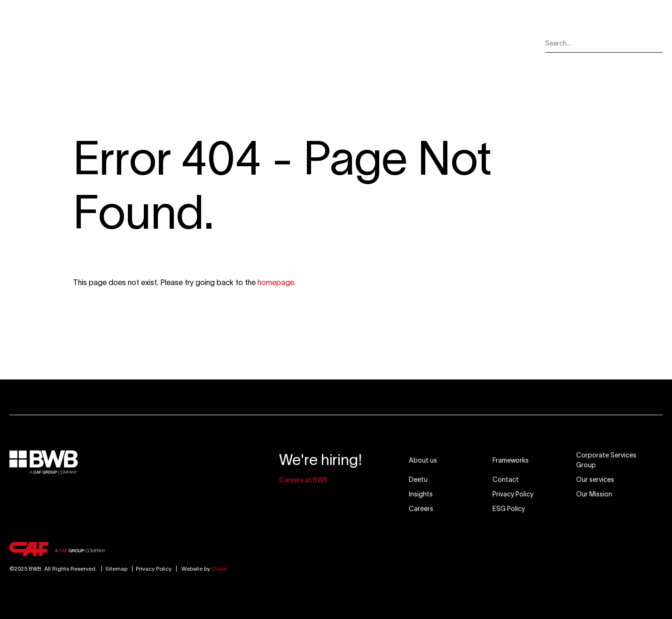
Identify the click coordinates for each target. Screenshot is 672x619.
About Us (141, 43)
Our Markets (266, 43)
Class (219, 569)
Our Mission (329, 43)
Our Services (201, 43)
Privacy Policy (154, 569)
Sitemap (113, 569)
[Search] (656, 43)
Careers (434, 43)
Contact (484, 43)
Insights (385, 43)
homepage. (277, 282)
